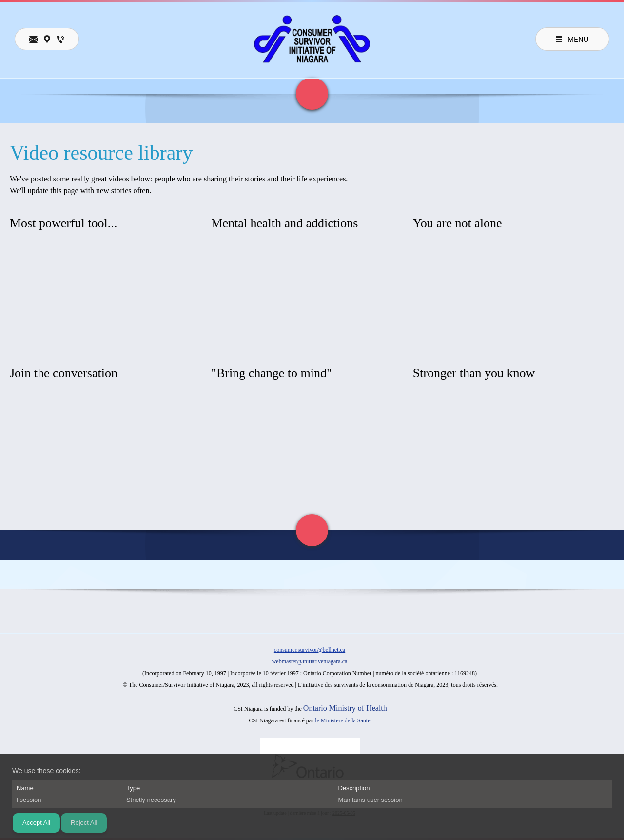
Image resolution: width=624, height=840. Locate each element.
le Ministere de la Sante (342, 720)
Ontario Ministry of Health (345, 708)
